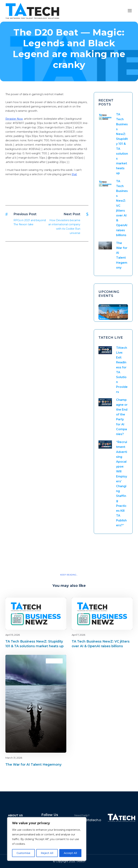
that (74, 174)
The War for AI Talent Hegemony (33, 765)
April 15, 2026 (13, 635)
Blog (58, 604)
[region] (47, 839)
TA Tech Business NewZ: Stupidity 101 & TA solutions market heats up (122, 144)
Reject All (47, 853)
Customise (23, 853)
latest (124, 604)
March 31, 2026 (14, 758)
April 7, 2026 (78, 635)
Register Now (14, 119)
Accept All (70, 853)
